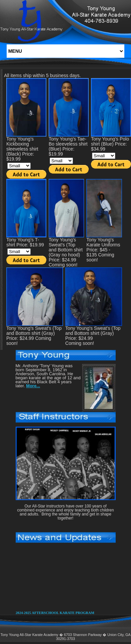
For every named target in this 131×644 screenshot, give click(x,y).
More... (33, 386)
